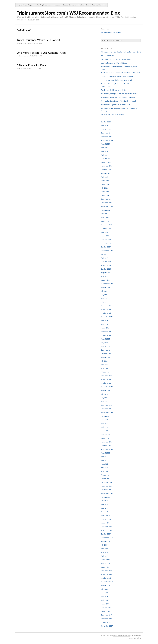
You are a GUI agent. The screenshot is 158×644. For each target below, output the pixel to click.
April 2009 (105, 556)
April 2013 (105, 401)
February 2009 (106, 563)
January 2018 (106, 280)
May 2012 (104, 423)
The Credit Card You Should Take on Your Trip (117, 59)
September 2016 (107, 317)
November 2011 (107, 442)
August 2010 (105, 497)
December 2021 (107, 199)
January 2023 (106, 184)
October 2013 (106, 383)
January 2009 (106, 567)
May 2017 (104, 295)
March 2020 (105, 236)
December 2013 (107, 376)
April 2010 (105, 512)
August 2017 (105, 287)
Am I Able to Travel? (108, 56)
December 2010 (107, 482)
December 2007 (107, 615)
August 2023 (105, 173)
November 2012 (107, 409)
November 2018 (107, 265)
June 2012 (105, 420)
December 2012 (107, 405)
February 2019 (106, 262)
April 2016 (105, 324)
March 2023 (105, 181)
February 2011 (106, 475)
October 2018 (106, 269)
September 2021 (107, 206)
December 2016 (107, 306)
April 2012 (105, 427)
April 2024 (105, 155)
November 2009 (107, 530)
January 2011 (106, 479)
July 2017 (104, 291)
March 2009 (105, 560)
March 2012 (105, 431)
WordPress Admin (135, 638)
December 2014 (107, 350)
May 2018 (104, 276)
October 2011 (106, 446)
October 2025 (106, 122)
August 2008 (105, 585)
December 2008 (107, 571)
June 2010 (105, 504)
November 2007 (107, 619)
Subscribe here (70, 5)
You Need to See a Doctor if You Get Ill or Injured (118, 101)
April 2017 (105, 298)
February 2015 (106, 346)
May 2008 (104, 596)
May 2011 (104, 464)
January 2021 (106, 221)
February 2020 (106, 240)
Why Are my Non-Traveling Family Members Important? (121, 52)
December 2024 (107, 133)
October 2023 (106, 170)
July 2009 (104, 545)
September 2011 (107, 449)
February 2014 (106, 372)
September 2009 (107, 538)
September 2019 (107, 251)
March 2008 (105, 604)
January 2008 (106, 611)
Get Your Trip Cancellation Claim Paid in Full (117, 80)
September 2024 (107, 140)
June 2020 (105, 232)
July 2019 (104, 254)
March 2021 (105, 217)
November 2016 (107, 309)
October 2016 (106, 313)
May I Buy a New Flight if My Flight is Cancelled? (118, 97)
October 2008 (106, 578)
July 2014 (104, 361)
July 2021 (104, 214)
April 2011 (105, 468)
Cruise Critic (84, 5)
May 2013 (104, 398)
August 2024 (105, 144)
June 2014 (105, 365)
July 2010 (104, 501)
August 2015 (105, 339)
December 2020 (107, 225)
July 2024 (104, 148)
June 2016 (105, 321)
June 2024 (105, 151)
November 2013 (107, 379)
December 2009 (107, 527)
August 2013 (105, 390)
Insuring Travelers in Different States (114, 63)
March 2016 (105, 328)
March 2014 (105, 368)
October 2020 (106, 228)
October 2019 (106, 247)
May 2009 (104, 552)
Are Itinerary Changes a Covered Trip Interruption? (119, 94)
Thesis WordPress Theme (121, 635)
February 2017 (106, 302)
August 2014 (105, 357)
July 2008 (104, 589)
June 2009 (105, 549)
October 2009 (106, 534)
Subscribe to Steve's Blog (113, 33)
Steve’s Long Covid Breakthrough (113, 114)
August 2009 (105, 541)
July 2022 (104, 188)
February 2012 (106, 434)
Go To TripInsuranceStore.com (48, 5)
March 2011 (105, 471)
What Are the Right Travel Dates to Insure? (116, 105)
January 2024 (106, 162)
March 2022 (105, 192)
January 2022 (106, 195)
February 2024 (106, 159)
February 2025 (106, 129)
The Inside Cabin (99, 5)
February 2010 (106, 519)
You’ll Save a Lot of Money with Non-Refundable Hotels (121, 73)
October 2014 (106, 354)
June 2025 (105, 126)
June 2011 (105, 460)
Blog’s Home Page (24, 5)
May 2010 (104, 508)
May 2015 (104, 343)
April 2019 (105, 258)
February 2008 (106, 608)
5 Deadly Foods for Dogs (32, 65)
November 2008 (107, 574)
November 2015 (107, 332)
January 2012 (106, 438)
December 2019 (107, 243)
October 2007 (106, 622)
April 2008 (105, 600)
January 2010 (106, 523)
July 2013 (104, 394)
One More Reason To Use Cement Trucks (42, 53)
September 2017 (107, 284)
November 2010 (107, 486)
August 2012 (105, 416)
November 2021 (107, 203)
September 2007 (107, 626)
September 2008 (107, 582)
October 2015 (106, 335)
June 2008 (105, 593)
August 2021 (105, 210)
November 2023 (107, 166)
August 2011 (105, 453)
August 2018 (105, 273)
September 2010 (107, 493)
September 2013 (107, 387)
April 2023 (105, 177)
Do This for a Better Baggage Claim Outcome (117, 76)
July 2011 (104, 457)
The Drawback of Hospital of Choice (114, 90)
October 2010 (106, 490)
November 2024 (107, 137)
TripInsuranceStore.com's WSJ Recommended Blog (68, 13)
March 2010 (105, 515)
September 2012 (107, 412)
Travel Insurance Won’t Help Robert (39, 40)
